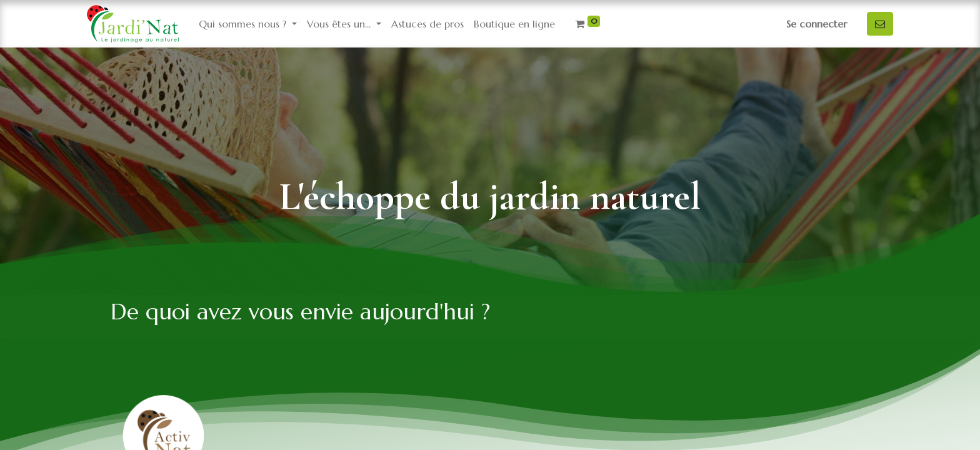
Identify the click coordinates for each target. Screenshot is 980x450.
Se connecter (817, 24)
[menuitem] (427, 24)
